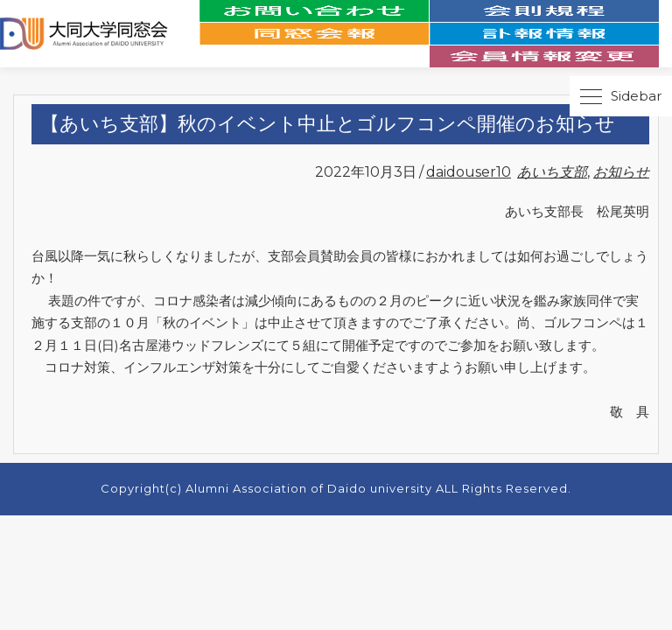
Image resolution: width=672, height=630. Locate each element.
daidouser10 (469, 172)
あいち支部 (552, 172)
